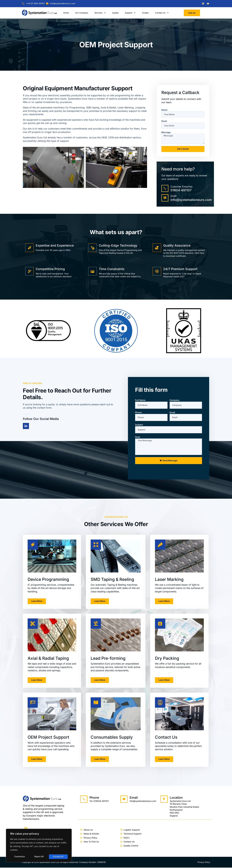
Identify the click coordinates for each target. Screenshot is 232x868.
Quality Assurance (177, 246)
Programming (77, 107)
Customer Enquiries (182, 187)
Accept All (58, 857)
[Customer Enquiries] (165, 189)
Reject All (39, 857)
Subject (139, 425)
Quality (115, 13)
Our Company (82, 13)
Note (138, 437)
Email (164, 121)
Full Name (140, 400)
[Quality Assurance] (157, 248)
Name (164, 110)
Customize (20, 857)
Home (66, 13)
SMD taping (93, 107)
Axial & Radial (108, 107)
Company (175, 400)
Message (166, 132)
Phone (138, 413)
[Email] (165, 198)
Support (130, 13)
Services (100, 13)
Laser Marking (126, 107)
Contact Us (162, 13)
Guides (145, 13)
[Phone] (84, 799)
